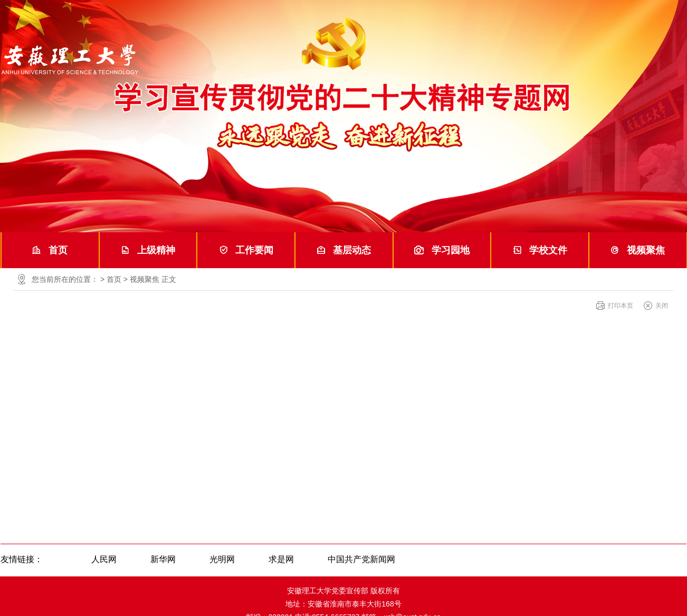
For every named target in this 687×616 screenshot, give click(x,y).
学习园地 (442, 250)
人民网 (104, 559)
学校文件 (540, 250)
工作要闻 (246, 250)
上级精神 (148, 250)
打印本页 (621, 306)
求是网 (281, 559)
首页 (50, 250)
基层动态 (344, 250)
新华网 (163, 559)
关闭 (662, 306)
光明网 (222, 559)
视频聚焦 (638, 250)
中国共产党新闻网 (361, 559)
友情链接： (22, 559)
